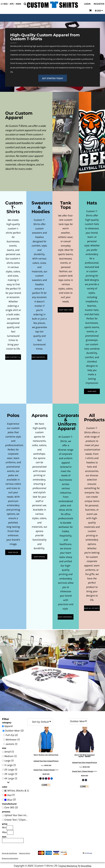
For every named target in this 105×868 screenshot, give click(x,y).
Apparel (9, 726)
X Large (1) (10, 765)
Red (9, 795)
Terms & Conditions (9, 853)
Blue (10, 800)
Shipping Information (10, 858)
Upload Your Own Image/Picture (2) (17, 815)
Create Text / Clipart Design (44, 770)
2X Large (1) (11, 770)
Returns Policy (25, 853)
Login (87, 4)
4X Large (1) (11, 778)
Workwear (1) (13, 740)
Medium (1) (10, 756)
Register (99, 4)
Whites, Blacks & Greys (20, 791)
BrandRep (86, 866)
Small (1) (9, 752)
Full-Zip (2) (12, 735)
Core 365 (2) (11, 807)
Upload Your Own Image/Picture (46, 761)
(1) (9, 795)
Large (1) (9, 761)
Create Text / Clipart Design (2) (17, 820)
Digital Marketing (68, 866)
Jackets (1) (11, 744)
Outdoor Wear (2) (14, 731)
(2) (17, 791)
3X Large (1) (11, 774)
